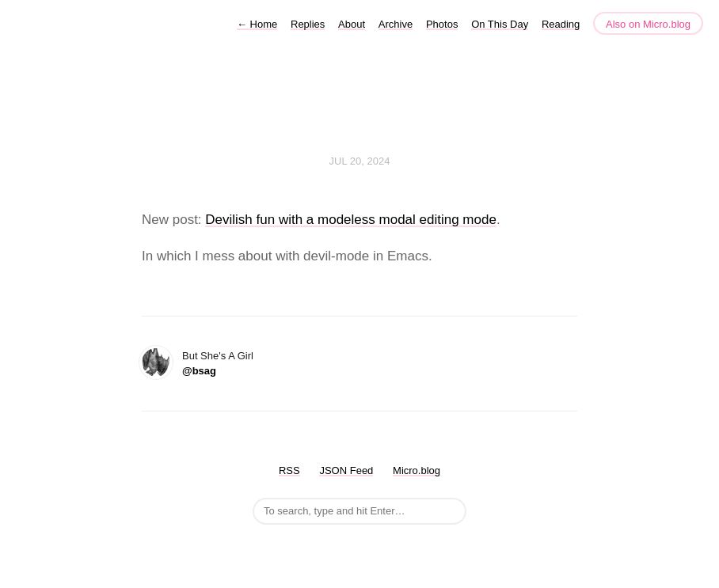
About (352, 24)
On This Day (500, 24)
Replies (308, 24)
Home (257, 24)
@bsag (199, 371)
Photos (442, 24)
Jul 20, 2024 (360, 161)
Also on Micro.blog (648, 24)
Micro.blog (417, 470)
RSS (289, 470)
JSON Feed (346, 470)
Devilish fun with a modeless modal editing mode (351, 220)
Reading (561, 24)
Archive (396, 24)
